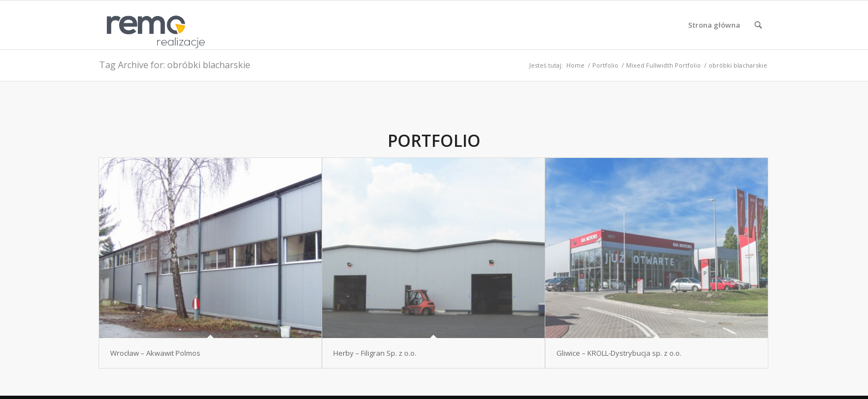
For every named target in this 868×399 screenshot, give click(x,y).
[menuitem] (714, 25)
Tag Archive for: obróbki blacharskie (175, 65)
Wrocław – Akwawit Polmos (155, 353)
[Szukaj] (758, 25)
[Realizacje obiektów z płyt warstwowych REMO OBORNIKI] (152, 25)
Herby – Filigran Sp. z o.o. (375, 353)
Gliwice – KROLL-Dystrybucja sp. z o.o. (619, 353)
